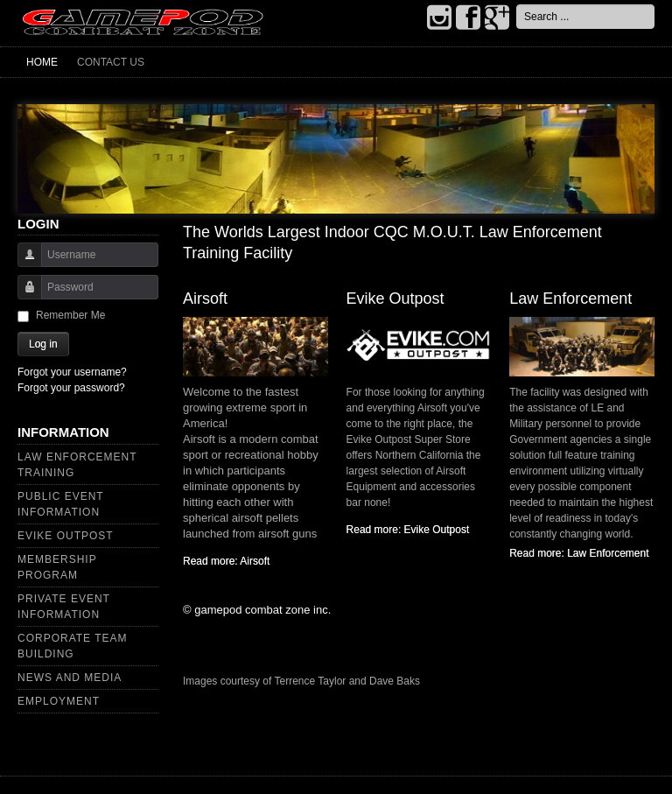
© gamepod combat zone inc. (257, 610)
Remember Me (70, 315)
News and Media (70, 678)
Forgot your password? (71, 388)
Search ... (517, 5)
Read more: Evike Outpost (408, 530)
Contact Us (111, 62)
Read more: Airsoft (226, 561)
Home (42, 62)
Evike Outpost (66, 536)
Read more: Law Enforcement (579, 553)
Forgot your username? (72, 372)
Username (23, 263)
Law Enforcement (570, 299)
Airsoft (205, 299)
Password (23, 295)
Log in (43, 344)
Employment (59, 701)
